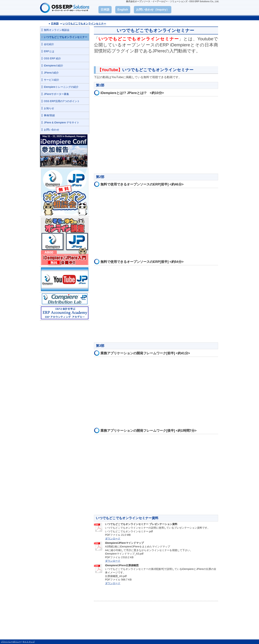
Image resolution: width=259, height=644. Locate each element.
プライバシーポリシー (11, 642)
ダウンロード (113, 538)
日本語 (55, 24)
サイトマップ (29, 642)
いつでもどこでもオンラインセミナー (84, 24)
